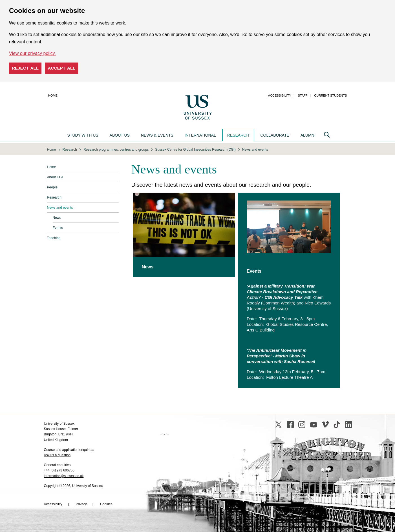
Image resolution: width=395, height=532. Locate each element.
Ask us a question (57, 455)
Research (238, 135)
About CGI (55, 177)
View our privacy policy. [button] (32, 53)
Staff (303, 95)
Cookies (106, 504)
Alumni (308, 135)
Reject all (25, 68)
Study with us (83, 135)
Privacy (81, 504)
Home (53, 95)
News (57, 218)
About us (120, 135)
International (200, 135)
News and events (60, 208)
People (52, 187)
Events (58, 228)
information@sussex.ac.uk (64, 476)
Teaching (54, 238)
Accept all (62, 68)
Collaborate (275, 135)
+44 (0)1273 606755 (59, 470)
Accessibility (280, 95)
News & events (157, 135)
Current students (330, 95)
